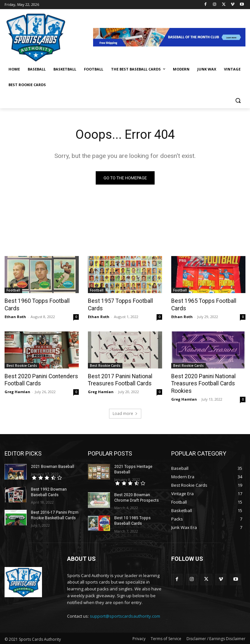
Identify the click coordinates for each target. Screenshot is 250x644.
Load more (125, 412)
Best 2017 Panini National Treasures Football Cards (119, 379)
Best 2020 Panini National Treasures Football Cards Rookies (203, 383)
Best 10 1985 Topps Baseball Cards (132, 519)
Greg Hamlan (17, 391)
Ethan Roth (15, 316)
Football (13, 290)
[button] (238, 101)
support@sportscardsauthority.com (125, 615)
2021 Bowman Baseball (52, 466)
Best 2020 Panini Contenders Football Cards (40, 379)
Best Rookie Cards (22, 365)
